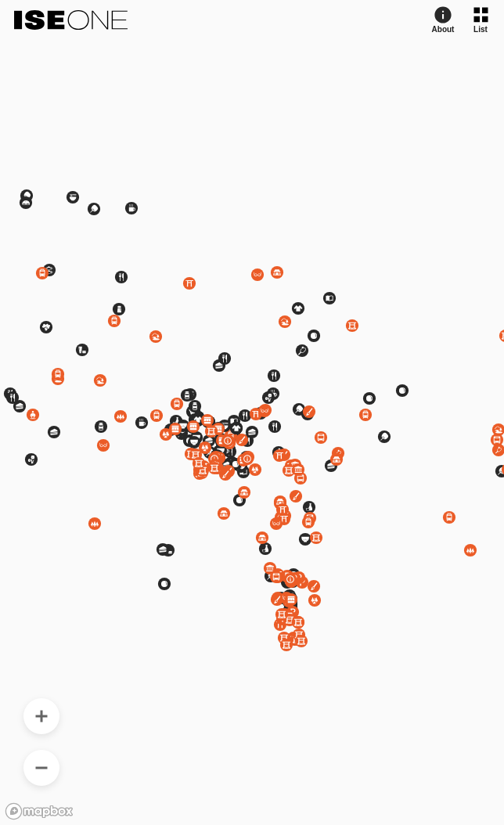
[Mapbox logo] (39, 811)
